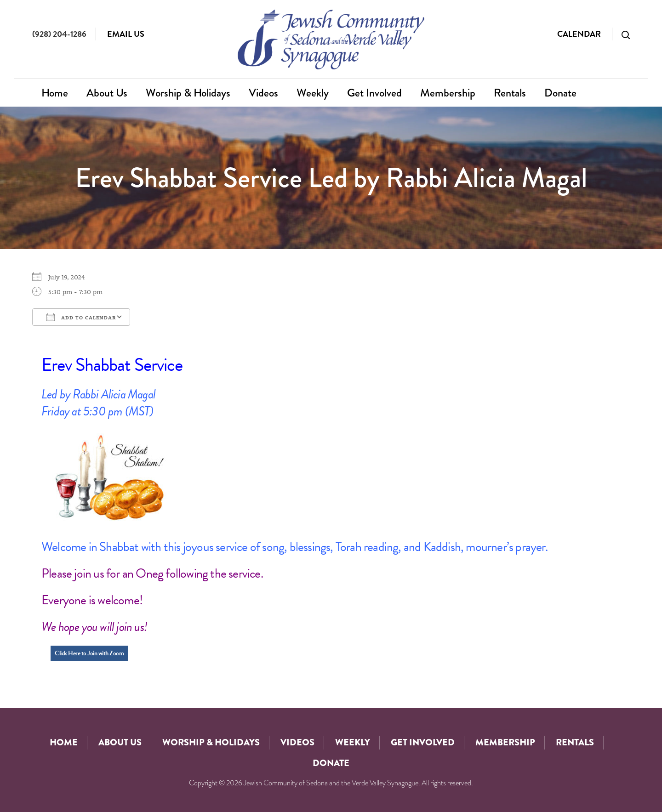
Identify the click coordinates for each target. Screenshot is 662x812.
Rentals (510, 93)
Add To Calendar (81, 317)
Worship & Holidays (188, 93)
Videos (263, 93)
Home (55, 93)
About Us (107, 93)
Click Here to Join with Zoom (89, 653)
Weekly (313, 93)
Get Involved (374, 93)
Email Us (126, 34)
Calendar (579, 34)
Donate (560, 93)
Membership (448, 93)
